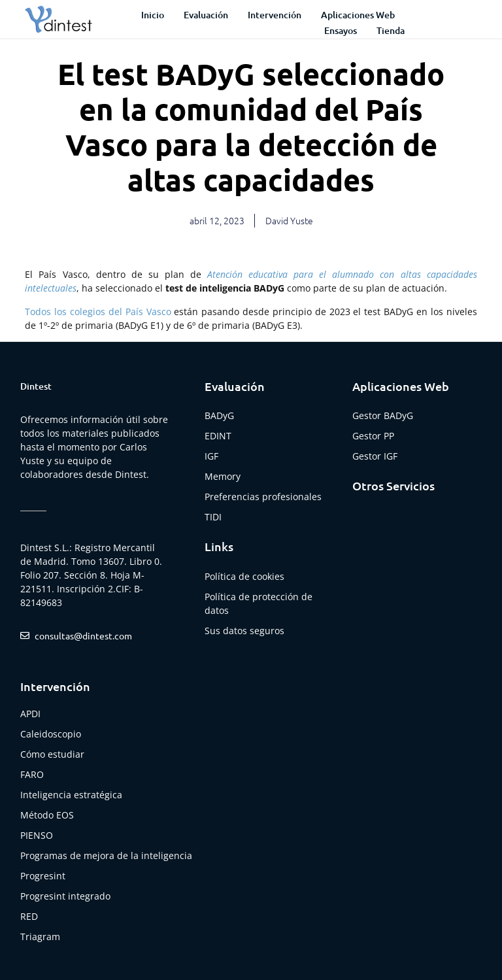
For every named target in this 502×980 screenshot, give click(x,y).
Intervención (275, 15)
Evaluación (206, 15)
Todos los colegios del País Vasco (98, 312)
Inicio (153, 15)
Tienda (391, 30)
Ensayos (341, 30)
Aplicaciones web (358, 15)
